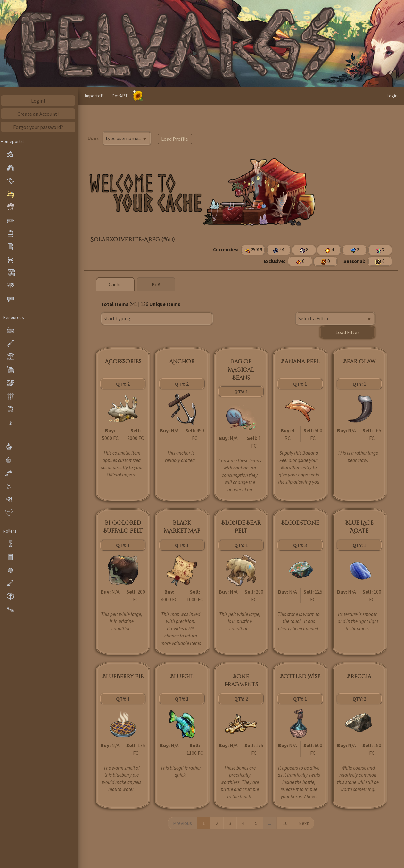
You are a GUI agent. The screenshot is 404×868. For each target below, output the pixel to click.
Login (392, 96)
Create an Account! (40, 114)
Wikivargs (127, 96)
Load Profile (177, 139)
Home (104, 96)
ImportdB (174, 96)
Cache (151, 96)
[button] (89, 96)
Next (305, 822)
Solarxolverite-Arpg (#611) (135, 240)
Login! (40, 101)
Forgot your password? (40, 127)
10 (286, 822)
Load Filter (348, 332)
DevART (200, 96)
